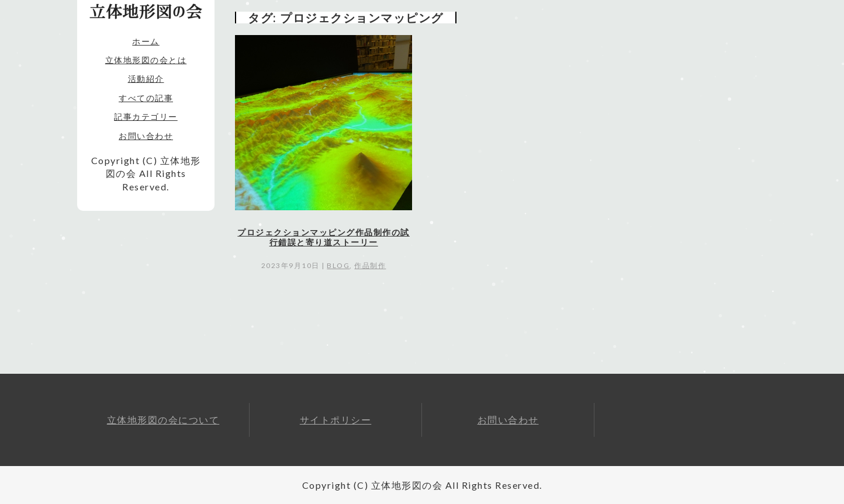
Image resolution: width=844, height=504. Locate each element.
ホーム (146, 41)
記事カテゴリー (146, 117)
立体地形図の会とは (146, 60)
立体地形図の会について (163, 420)
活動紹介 (146, 79)
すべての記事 (146, 98)
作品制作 (370, 265)
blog (338, 265)
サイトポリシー (336, 420)
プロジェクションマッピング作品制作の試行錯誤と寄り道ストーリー (324, 237)
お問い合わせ (146, 136)
